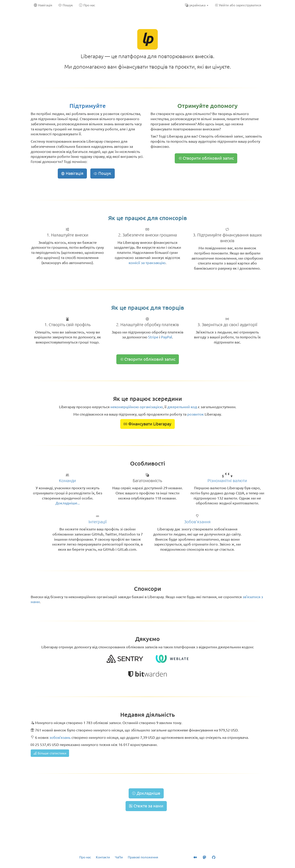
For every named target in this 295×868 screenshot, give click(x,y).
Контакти (103, 857)
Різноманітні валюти (227, 481)
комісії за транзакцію (147, 263)
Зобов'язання (197, 522)
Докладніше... (68, 503)
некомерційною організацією (137, 407)
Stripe (153, 337)
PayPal (167, 337)
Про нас (85, 857)
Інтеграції (98, 522)
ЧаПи (119, 857)
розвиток (196, 414)
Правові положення (143, 857)
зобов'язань (60, 737)
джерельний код (182, 407)
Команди (68, 481)
